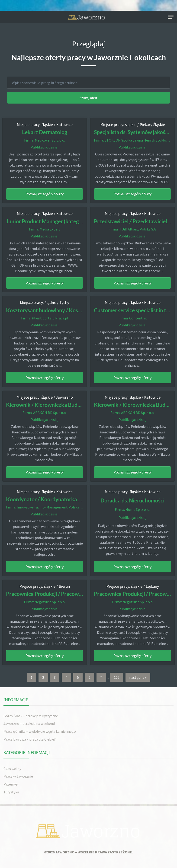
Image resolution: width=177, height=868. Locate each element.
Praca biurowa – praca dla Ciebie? (30, 739)
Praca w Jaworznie (18, 776)
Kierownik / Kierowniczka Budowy (47, 405)
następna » (138, 677)
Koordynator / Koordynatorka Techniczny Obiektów (67, 499)
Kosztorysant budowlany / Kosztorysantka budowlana (70, 310)
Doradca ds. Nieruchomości (132, 500)
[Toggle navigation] (171, 17)
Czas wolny (12, 768)
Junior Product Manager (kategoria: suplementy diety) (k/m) (76, 221)
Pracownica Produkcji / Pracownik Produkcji (58, 594)
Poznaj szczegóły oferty (45, 194)
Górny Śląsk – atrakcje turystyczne (31, 716)
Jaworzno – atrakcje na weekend (29, 723)
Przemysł (11, 784)
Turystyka (11, 792)
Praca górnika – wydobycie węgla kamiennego (40, 731)
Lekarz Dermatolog (45, 132)
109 (117, 677)
